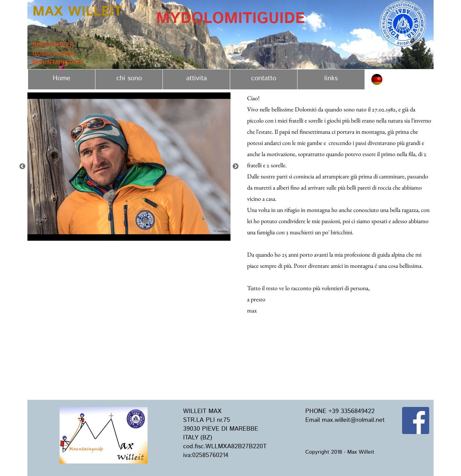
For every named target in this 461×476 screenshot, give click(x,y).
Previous (22, 167)
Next (236, 167)
